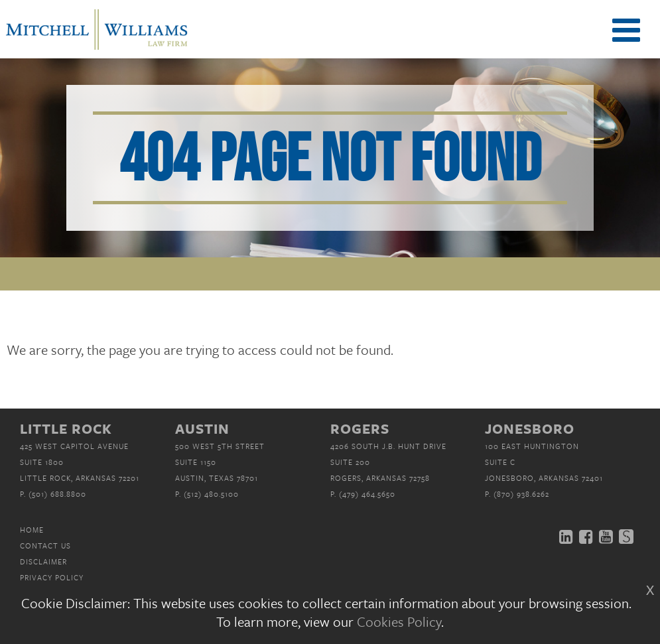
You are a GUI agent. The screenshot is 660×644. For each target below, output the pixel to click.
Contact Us (45, 546)
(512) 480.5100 (211, 494)
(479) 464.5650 (367, 494)
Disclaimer (43, 561)
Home (32, 530)
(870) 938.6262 (521, 494)
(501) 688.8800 (57, 494)
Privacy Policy (52, 577)
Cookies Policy (399, 621)
